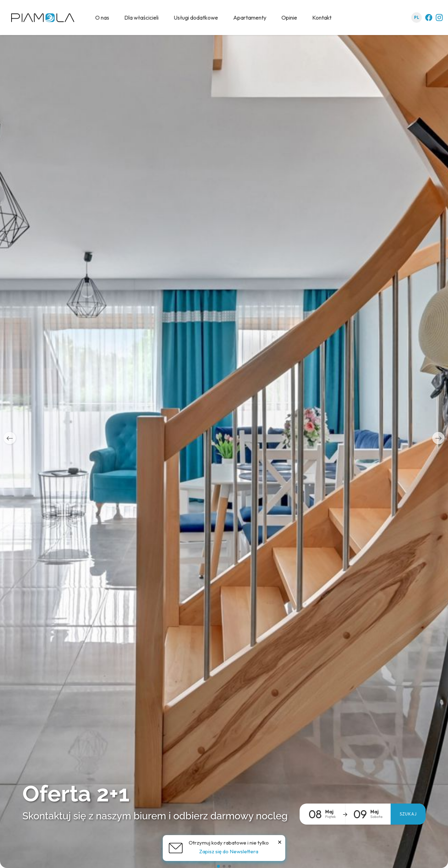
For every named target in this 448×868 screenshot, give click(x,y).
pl (417, 18)
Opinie (289, 18)
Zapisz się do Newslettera (229, 851)
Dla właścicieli (141, 18)
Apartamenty (250, 18)
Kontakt (322, 18)
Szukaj (408, 814)
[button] (10, 438)
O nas (102, 18)
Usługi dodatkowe (196, 18)
